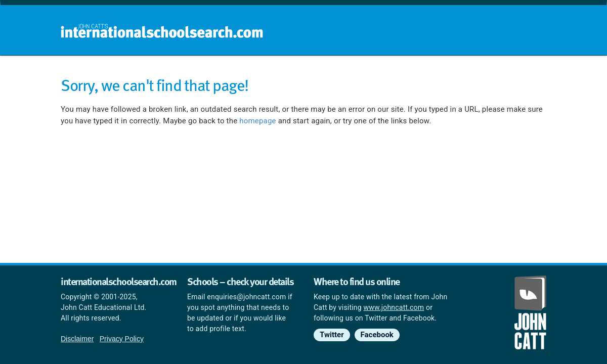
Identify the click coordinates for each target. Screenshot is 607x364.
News (527, 76)
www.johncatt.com (394, 307)
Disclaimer (77, 339)
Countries (480, 76)
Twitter (332, 335)
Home (282, 76)
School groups (339, 76)
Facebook (377, 335)
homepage (257, 121)
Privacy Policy (122, 339)
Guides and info (414, 76)
